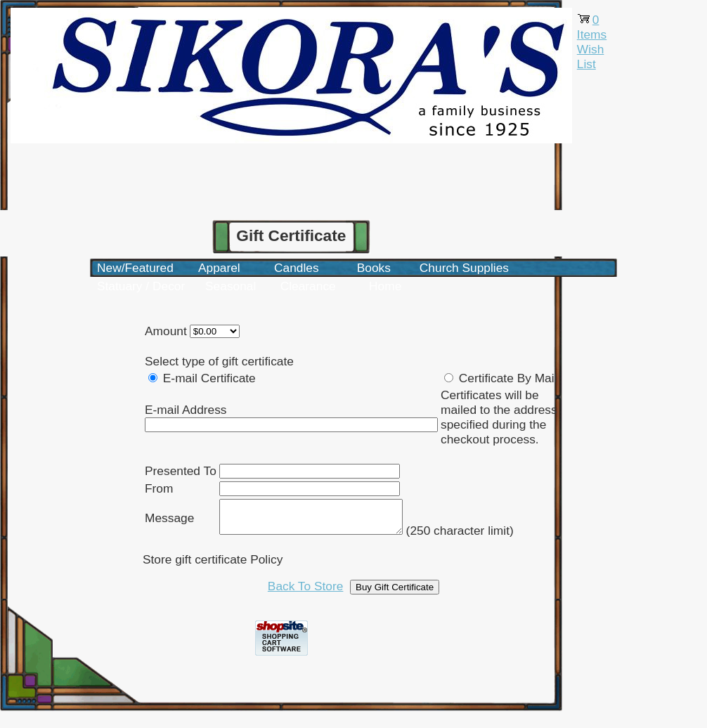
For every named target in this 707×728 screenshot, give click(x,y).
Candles (297, 268)
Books (374, 268)
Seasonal (231, 286)
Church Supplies (464, 268)
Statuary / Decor (141, 286)
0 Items (592, 27)
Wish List (591, 57)
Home (385, 286)
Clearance (308, 286)
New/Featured (135, 268)
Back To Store (306, 592)
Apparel (219, 268)
